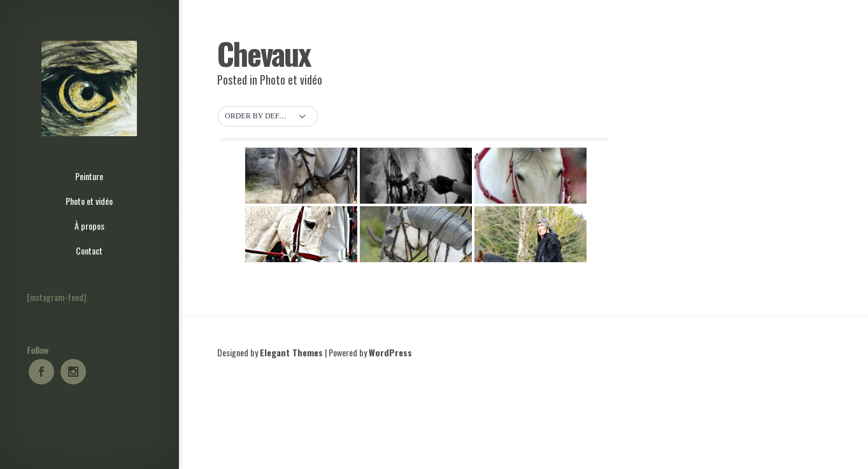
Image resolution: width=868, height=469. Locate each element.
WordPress (390, 352)
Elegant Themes (291, 352)
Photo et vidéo (291, 80)
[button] (268, 116)
